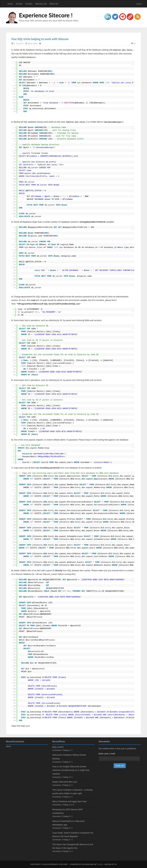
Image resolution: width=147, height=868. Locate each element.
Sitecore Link (41, 4)
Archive (19, 4)
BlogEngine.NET (90, 864)
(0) (133, 43)
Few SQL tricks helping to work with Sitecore (40, 39)
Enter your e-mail (107, 754)
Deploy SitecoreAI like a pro (65, 782)
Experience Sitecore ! (46, 15)
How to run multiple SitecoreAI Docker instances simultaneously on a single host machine (71, 770)
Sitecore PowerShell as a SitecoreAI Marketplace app (68, 823)
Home (10, 4)
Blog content (58, 747)
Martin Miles (33, 43)
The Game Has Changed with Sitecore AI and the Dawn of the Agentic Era (73, 846)
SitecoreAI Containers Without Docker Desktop (69, 757)
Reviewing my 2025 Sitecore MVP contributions (67, 811)
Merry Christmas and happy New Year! (69, 801)
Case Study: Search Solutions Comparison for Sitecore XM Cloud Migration (73, 835)
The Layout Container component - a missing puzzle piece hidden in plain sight (72, 792)
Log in (139, 4)
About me (54, 4)
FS (115, 864)
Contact (29, 4)
